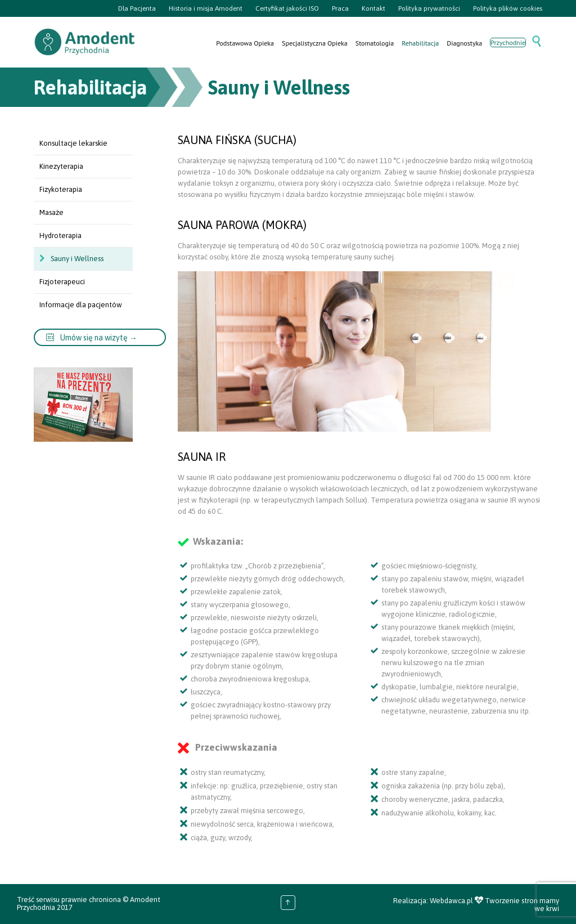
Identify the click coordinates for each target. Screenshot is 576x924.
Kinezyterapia (61, 166)
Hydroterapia (60, 236)
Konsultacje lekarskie (73, 143)
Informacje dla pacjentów (81, 305)
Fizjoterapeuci (62, 282)
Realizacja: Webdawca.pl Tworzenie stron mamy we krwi (476, 905)
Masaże (51, 212)
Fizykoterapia (61, 189)
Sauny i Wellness (77, 259)
